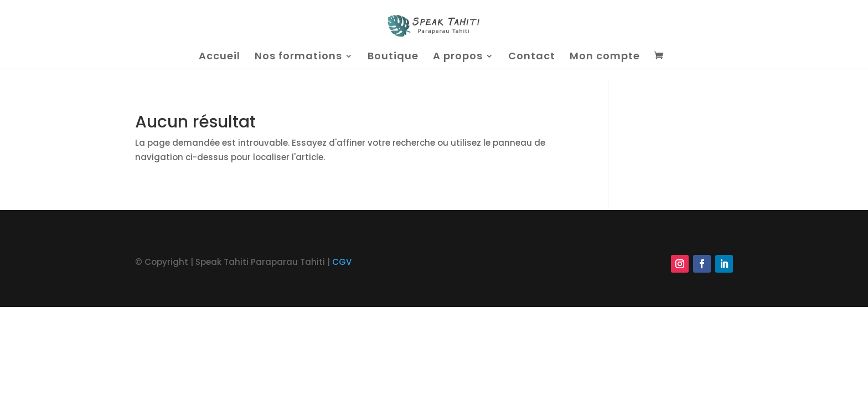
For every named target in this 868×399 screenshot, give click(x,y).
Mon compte (605, 57)
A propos (458, 57)
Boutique (393, 57)
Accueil (219, 57)
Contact (532, 57)
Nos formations (298, 57)
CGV (342, 262)
